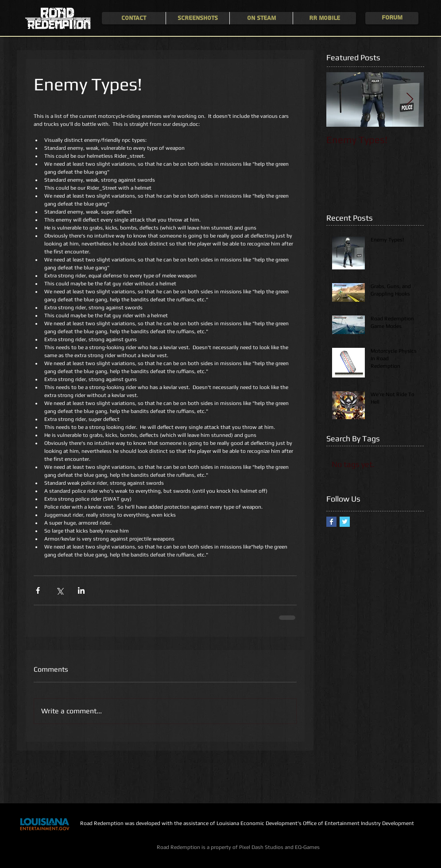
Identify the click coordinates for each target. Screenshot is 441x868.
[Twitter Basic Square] (345, 522)
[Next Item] (410, 99)
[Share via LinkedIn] (81, 590)
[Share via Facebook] (38, 590)
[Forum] (392, 18)
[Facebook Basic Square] (331, 522)
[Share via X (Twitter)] (60, 590)
